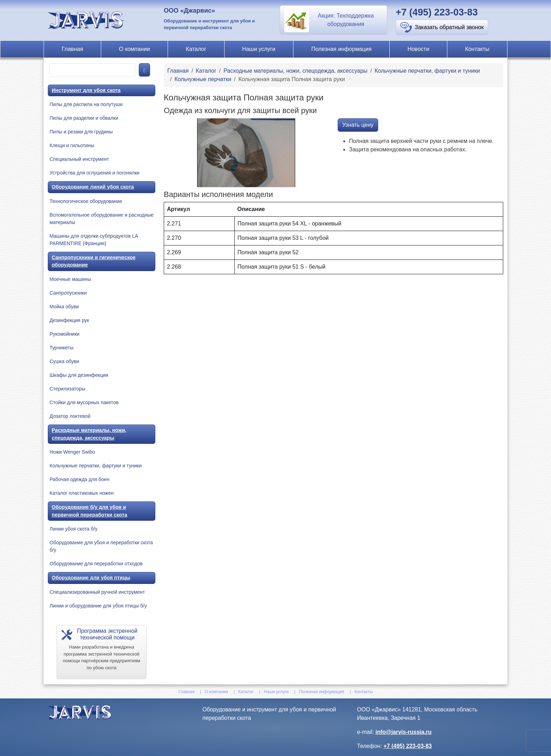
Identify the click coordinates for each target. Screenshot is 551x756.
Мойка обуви (64, 307)
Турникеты (61, 348)
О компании (135, 49)
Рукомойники (64, 334)
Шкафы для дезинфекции (79, 375)
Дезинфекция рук (69, 320)
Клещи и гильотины (72, 145)
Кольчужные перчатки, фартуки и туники (96, 466)
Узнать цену (358, 125)
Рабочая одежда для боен (79, 479)
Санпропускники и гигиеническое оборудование (94, 261)
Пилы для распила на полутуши (86, 104)
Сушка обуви (64, 361)
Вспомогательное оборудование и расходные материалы (102, 219)
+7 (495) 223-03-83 (437, 12)
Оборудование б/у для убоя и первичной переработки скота (89, 511)
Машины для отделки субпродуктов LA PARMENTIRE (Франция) (94, 240)
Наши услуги (259, 49)
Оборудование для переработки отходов (96, 564)
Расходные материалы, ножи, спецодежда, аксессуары (89, 434)
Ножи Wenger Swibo (72, 452)
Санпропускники (68, 293)
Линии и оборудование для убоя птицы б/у (98, 606)
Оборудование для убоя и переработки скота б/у (101, 546)
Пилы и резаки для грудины (81, 132)
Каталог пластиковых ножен (82, 493)
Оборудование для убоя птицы (91, 578)
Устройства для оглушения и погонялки (95, 173)
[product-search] (93, 70)
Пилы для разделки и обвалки (84, 118)
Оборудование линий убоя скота (93, 187)
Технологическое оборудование (86, 201)
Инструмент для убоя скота (86, 90)
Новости (418, 49)
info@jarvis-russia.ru (403, 732)
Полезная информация (342, 49)
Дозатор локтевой (70, 416)
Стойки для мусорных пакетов (84, 402)
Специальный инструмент (79, 159)
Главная (73, 49)
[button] (333, 20)
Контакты (477, 49)
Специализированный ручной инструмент (97, 592)
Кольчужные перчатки (203, 79)
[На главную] (87, 20)
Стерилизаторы (67, 389)
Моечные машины (70, 279)
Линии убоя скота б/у (73, 529)
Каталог (196, 49)
